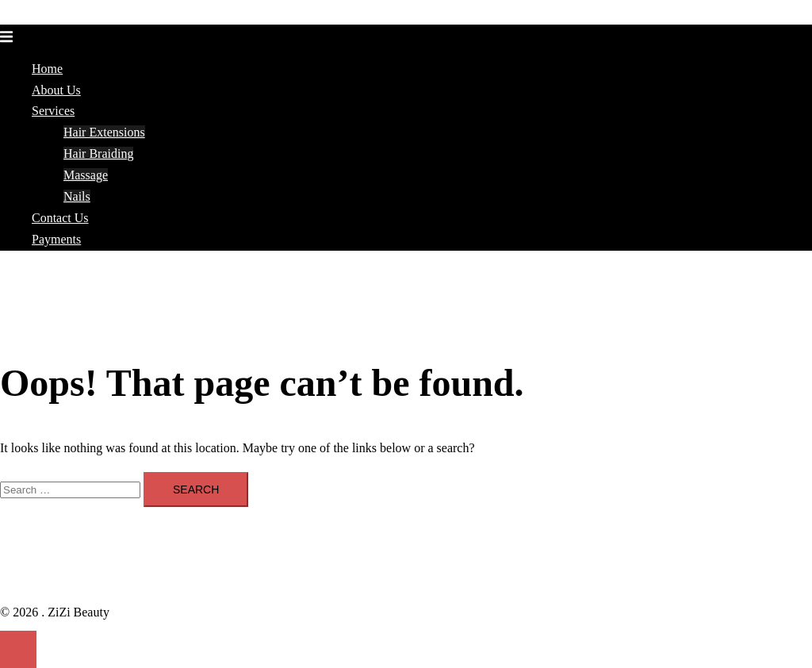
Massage (86, 175)
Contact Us (60, 218)
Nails (77, 196)
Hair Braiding (98, 154)
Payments (56, 239)
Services (53, 111)
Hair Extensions (104, 132)
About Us (56, 90)
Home (47, 69)
